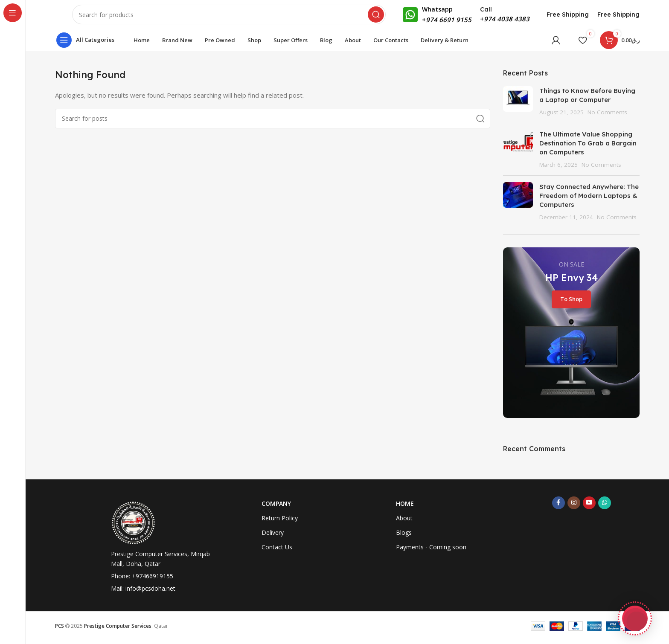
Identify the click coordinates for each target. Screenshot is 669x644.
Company (276, 508)
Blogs (404, 537)
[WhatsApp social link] (605, 508)
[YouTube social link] (589, 508)
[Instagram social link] (574, 508)
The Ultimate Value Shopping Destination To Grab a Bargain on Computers (588, 148)
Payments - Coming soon (431, 552)
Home (405, 508)
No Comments (607, 117)
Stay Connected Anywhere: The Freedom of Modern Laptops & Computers (589, 200)
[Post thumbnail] (518, 106)
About (404, 523)
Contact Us (277, 552)
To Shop (571, 304)
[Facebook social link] (558, 508)
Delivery (273, 537)
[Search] (229, 17)
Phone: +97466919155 (142, 581)
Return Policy (280, 523)
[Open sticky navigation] (87, 45)
